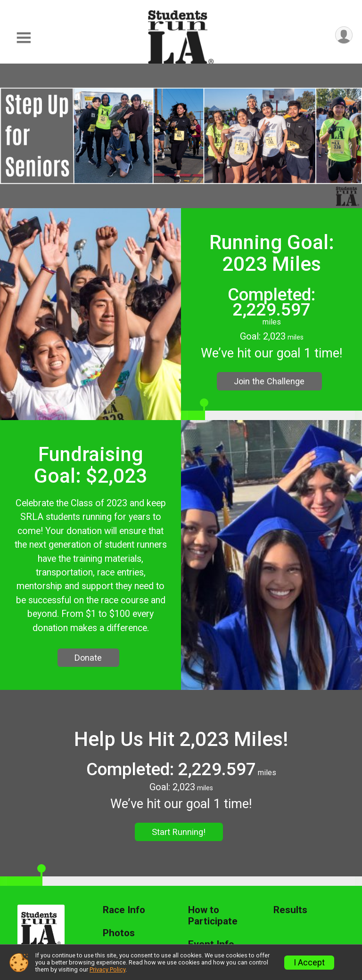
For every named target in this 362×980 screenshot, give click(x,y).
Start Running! (179, 832)
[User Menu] (344, 35)
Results (290, 910)
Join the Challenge (269, 381)
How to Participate (213, 916)
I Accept (309, 963)
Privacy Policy (107, 969)
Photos (119, 933)
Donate (88, 658)
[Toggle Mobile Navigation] (24, 38)
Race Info (124, 910)
